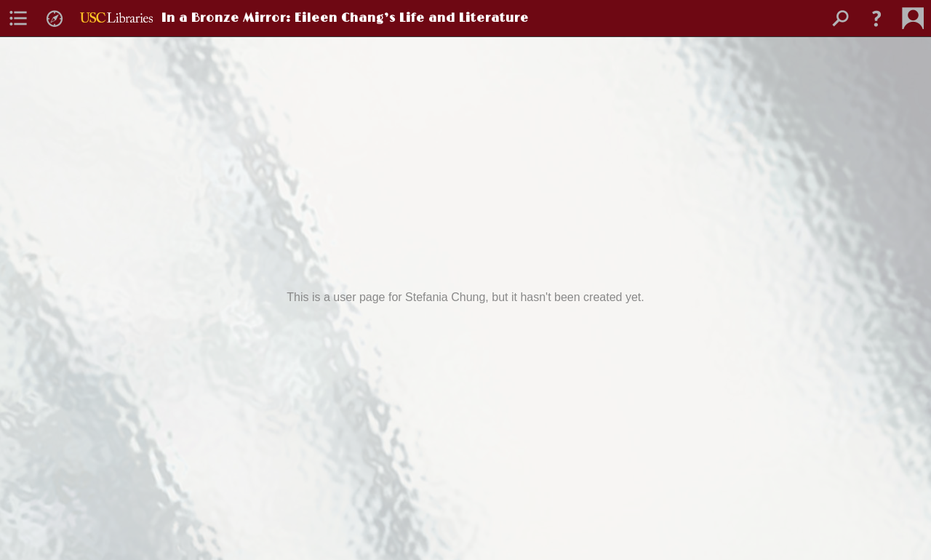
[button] (876, 18)
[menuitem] (18, 18)
